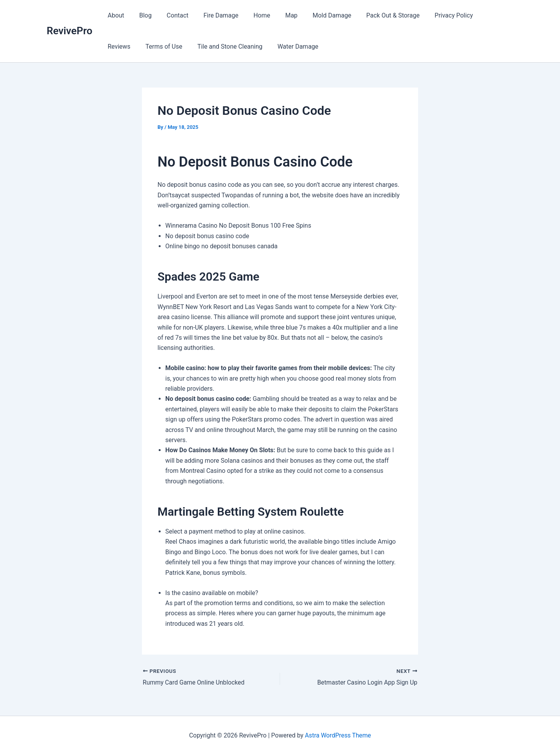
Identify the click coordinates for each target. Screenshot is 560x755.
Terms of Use (125, 47)
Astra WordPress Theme (338, 735)
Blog (142, 15)
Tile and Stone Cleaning (188, 47)
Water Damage (253, 47)
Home (250, 15)
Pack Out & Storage (374, 15)
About (115, 15)
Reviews (475, 15)
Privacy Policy (432, 15)
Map (277, 15)
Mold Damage (315, 15)
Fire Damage (212, 15)
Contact (171, 15)
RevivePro (69, 31)
